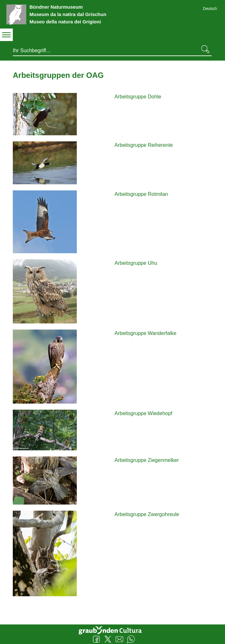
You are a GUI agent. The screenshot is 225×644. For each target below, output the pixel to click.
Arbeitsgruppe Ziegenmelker (147, 460)
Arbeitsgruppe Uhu (136, 263)
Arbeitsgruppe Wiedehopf (144, 413)
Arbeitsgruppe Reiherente (144, 145)
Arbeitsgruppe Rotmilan (141, 194)
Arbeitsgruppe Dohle (138, 97)
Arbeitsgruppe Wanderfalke (145, 333)
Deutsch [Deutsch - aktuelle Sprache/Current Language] (210, 9)
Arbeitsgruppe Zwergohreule (147, 514)
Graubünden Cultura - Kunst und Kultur (113, 630)
